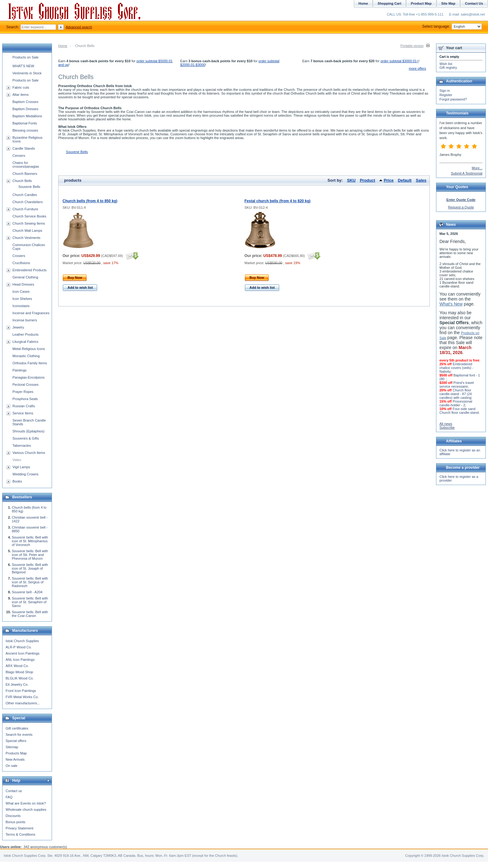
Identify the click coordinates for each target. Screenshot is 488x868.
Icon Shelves (22, 299)
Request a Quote (461, 207)
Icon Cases (21, 292)
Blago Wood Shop (19, 672)
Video (17, 460)
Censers (19, 156)
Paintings (19, 370)
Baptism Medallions (27, 116)
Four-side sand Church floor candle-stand (459, 411)
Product (367, 180)
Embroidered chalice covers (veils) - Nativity (456, 368)
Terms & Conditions (20, 834)
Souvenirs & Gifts (26, 438)
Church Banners (25, 174)
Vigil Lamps (21, 467)
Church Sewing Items (29, 223)
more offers (418, 68)
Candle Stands (24, 148)
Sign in (445, 91)
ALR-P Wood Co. (19, 647)
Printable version (412, 46)
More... (477, 168)
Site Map (448, 3)
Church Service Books (29, 216)
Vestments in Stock (27, 73)
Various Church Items (29, 453)
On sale (12, 766)
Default (405, 180)
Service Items (23, 413)
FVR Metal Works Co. (22, 697)
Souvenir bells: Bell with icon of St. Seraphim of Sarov (30, 602)
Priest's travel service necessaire (457, 385)
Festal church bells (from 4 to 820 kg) (278, 201)
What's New (451, 304)
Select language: (452, 26)
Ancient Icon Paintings (23, 653)
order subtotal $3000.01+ (399, 61)
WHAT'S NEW (23, 66)
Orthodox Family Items (30, 363)
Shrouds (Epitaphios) (28, 431)
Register (446, 95)
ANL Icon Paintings (20, 660)
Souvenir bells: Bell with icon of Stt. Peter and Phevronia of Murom (30, 555)
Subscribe (447, 427)
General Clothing (25, 277)
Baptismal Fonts (25, 123)
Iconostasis (21, 306)
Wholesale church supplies (26, 810)
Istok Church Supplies (22, 641)
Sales (421, 180)
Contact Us (474, 3)
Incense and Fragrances (31, 313)
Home (63, 46)
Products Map (16, 753)
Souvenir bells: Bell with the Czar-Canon (30, 614)
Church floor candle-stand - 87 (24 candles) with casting (456, 394)
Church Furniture (25, 209)
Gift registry (448, 68)
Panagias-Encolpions (28, 377)
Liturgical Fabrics (25, 342)
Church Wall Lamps (27, 231)
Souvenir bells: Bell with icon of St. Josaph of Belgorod (30, 568)
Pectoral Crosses (26, 385)
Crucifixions (21, 263)
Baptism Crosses (25, 102)
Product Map (421, 3)
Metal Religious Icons (29, 349)
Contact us (14, 791)
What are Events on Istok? (26, 803)
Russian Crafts (24, 406)
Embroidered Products (29, 270)
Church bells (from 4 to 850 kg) (90, 201)
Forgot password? (453, 99)
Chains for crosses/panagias (26, 165)
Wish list (446, 64)
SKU (351, 180)
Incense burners (25, 320)
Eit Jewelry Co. (17, 684)
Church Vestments (26, 238)
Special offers (16, 741)
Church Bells (22, 181)
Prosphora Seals (25, 399)
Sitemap (12, 747)
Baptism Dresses (25, 109)
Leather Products (26, 334)
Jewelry (18, 327)
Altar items (21, 95)
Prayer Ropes (23, 392)
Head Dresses (23, 284)
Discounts (13, 816)
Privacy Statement (19, 828)
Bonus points (16, 822)
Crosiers (19, 256)
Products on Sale (26, 57)
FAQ (9, 797)
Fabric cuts (21, 87)
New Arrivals (15, 759)
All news (446, 424)
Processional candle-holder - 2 (456, 403)
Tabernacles (22, 446)
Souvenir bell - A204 (27, 592)
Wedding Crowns (26, 474)
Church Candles (25, 195)
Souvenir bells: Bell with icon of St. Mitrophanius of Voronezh (30, 541)
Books (17, 481)
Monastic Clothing (26, 356)
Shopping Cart (389, 3)
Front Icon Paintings (21, 691)
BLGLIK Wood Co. (20, 678)
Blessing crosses (25, 130)
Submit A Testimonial (467, 173)
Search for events (19, 735)
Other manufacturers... (23, 703)
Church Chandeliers (28, 202)
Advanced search (79, 27)
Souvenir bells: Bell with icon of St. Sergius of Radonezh (30, 582)
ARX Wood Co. (17, 666)
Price (389, 180)
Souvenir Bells (77, 152)
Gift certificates (17, 728)
